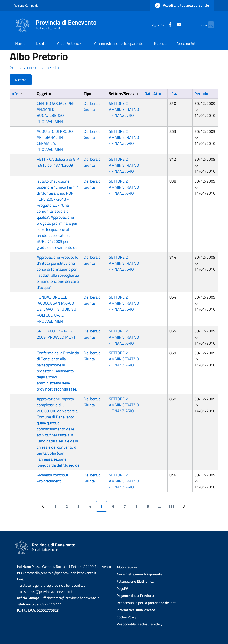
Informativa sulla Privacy (136, 610)
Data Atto (153, 94)
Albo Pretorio (127, 567)
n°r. (17, 94)
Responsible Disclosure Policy (139, 624)
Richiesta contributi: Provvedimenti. (53, 478)
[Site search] (209, 25)
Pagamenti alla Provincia (135, 596)
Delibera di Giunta (93, 106)
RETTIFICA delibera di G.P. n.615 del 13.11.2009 (58, 162)
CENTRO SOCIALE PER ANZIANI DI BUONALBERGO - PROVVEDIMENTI (56, 112)
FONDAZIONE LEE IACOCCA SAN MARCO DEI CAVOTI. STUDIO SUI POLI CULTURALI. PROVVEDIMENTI (57, 309)
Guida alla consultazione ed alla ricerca (42, 68)
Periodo (201, 94)
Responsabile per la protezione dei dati (147, 603)
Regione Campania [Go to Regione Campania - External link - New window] (26, 5)
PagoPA (122, 588)
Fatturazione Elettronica (135, 581)
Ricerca (21, 80)
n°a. (173, 94)
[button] (182, 5)
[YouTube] (170, 25)
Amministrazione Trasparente (139, 574)
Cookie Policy (127, 617)
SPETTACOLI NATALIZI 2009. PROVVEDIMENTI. (57, 334)
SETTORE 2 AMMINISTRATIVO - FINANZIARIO (124, 109)
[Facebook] (161, 25)
